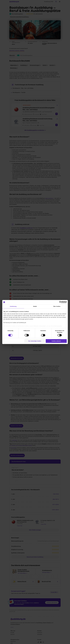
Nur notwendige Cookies (35, 341)
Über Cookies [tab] (57, 306)
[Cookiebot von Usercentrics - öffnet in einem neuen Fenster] (60, 302)
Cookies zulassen (56, 341)
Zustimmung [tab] (13, 306)
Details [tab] (35, 306)
